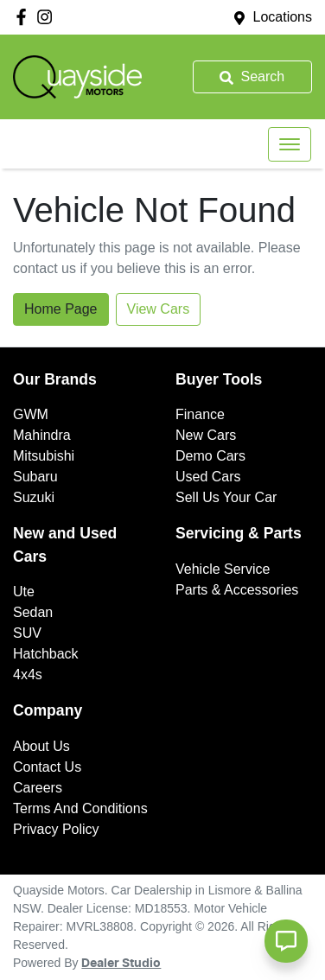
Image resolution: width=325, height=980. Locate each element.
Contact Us (47, 767)
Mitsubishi (44, 456)
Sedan (33, 612)
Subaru (35, 477)
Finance (200, 414)
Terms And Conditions (80, 808)
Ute (24, 592)
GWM (31, 414)
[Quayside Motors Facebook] (25, 17)
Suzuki (34, 497)
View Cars (159, 309)
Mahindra (42, 435)
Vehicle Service (223, 569)
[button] (290, 144)
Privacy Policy (56, 829)
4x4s (28, 675)
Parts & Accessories (237, 590)
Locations (283, 17)
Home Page (61, 309)
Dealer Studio (121, 964)
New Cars (206, 435)
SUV (27, 633)
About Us (41, 746)
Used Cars (208, 477)
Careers (38, 788)
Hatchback (46, 654)
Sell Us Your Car (226, 497)
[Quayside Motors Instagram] (48, 17)
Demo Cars (210, 456)
